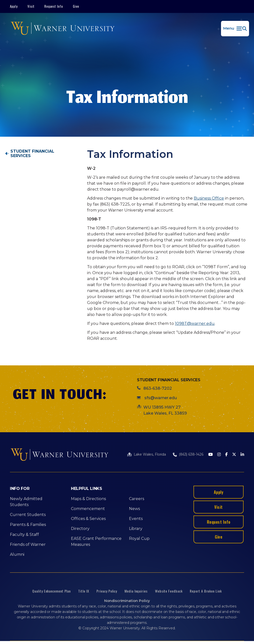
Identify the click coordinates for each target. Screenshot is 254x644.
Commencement (88, 509)
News (134, 509)
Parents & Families (28, 525)
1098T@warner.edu (195, 323)
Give (76, 6)
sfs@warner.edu (160, 398)
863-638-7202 (158, 388)
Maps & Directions (88, 499)
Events (136, 519)
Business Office (209, 198)
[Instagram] (219, 455)
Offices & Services (88, 519)
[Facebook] (226, 455)
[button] (235, 29)
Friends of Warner (28, 544)
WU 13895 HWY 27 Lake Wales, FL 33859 (165, 410)
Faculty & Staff (24, 535)
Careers (137, 499)
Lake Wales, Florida (150, 454)
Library (136, 529)
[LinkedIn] (242, 455)
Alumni (17, 554)
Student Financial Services (32, 154)
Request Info (54, 6)
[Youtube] (211, 455)
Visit (31, 6)
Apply (14, 6)
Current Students (28, 515)
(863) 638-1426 (191, 454)
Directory (80, 529)
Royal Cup (139, 538)
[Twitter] (234, 455)
